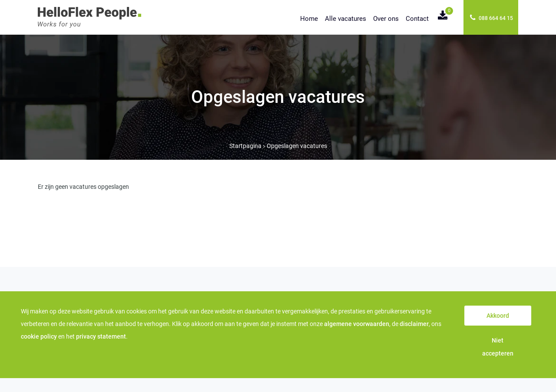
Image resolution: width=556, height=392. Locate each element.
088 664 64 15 (491, 18)
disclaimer (414, 324)
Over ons (386, 19)
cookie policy (39, 336)
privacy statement (101, 336)
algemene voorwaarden (357, 324)
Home (309, 19)
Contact (417, 19)
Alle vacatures (346, 19)
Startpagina (245, 146)
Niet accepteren (498, 347)
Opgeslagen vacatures (297, 146)
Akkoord (498, 316)
